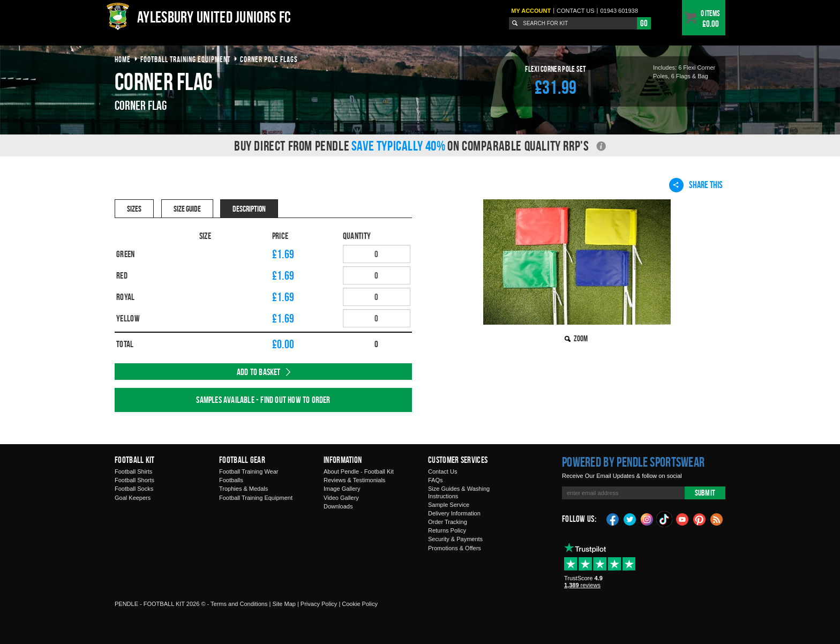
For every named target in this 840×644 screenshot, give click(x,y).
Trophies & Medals (243, 489)
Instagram (647, 519)
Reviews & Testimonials (354, 480)
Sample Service (449, 505)
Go (644, 23)
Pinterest (700, 519)
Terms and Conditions (239, 604)
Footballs (231, 480)
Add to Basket (259, 372)
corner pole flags (269, 59)
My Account (531, 11)
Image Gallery (342, 489)
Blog (717, 519)
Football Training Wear (249, 471)
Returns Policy (447, 530)
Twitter (630, 519)
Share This (696, 185)
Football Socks (134, 489)
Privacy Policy (319, 604)
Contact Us (442, 471)
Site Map (284, 604)
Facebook (613, 519)
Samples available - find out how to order (263, 400)
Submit (705, 493)
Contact (576, 11)
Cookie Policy (360, 604)
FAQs (436, 480)
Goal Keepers (133, 498)
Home (123, 59)
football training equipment (185, 59)
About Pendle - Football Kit (359, 471)
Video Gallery (341, 498)
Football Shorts (134, 480)
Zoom (581, 338)
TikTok (665, 519)
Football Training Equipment (256, 498)
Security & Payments (455, 539)
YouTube (682, 519)
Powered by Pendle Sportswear (633, 462)
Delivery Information (454, 513)
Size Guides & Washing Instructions (459, 492)
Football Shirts (133, 471)
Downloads (338, 506)
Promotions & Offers (455, 548)
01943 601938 (619, 11)
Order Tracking (448, 522)
